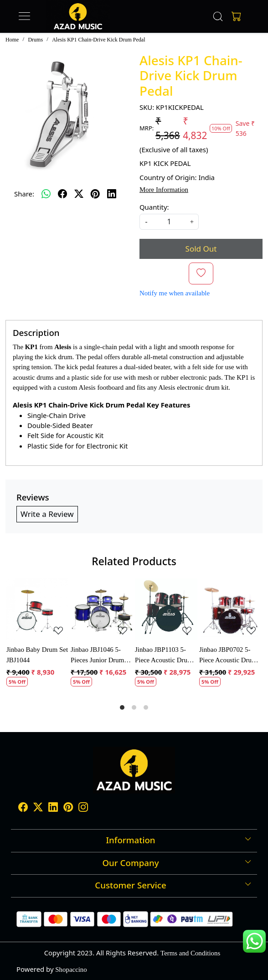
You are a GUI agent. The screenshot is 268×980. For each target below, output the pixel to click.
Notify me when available (175, 293)
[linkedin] (112, 194)
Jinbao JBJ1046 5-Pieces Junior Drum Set (97, 655)
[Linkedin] (53, 809)
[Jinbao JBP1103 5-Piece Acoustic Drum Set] (166, 610)
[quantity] (169, 222)
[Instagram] (83, 809)
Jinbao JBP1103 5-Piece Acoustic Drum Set (164, 655)
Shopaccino (71, 970)
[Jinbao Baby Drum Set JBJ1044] (38, 610)
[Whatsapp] (46, 194)
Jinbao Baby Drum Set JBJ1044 (37, 655)
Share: (24, 194)
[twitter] (79, 194)
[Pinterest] (68, 809)
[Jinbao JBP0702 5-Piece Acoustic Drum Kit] (230, 610)
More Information (164, 190)
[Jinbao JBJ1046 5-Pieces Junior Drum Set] (102, 610)
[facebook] (62, 194)
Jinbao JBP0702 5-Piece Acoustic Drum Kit (228, 655)
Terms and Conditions (190, 953)
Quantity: (154, 207)
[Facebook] (23, 809)
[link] (218, 16)
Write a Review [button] (47, 514)
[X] (38, 809)
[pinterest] (95, 194)
